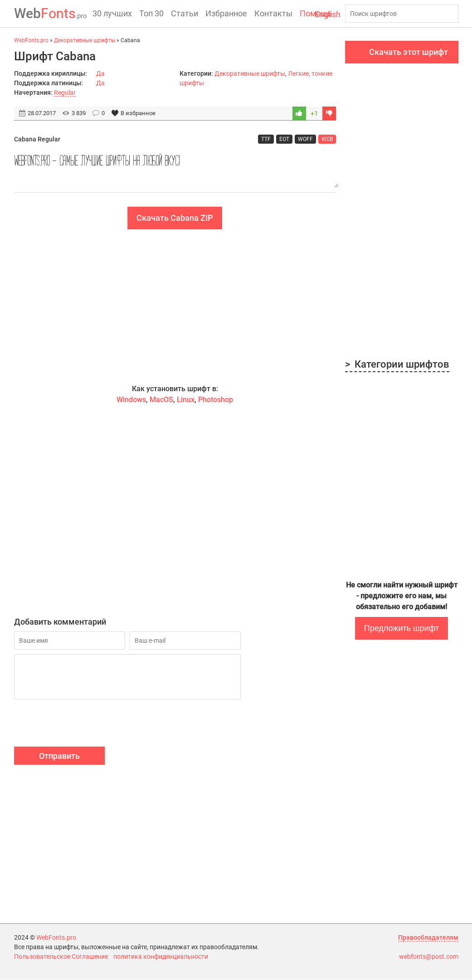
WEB (327, 139)
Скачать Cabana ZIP (175, 218)
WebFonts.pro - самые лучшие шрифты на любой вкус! (175, 168)
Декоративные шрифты (250, 73)
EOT (284, 139)
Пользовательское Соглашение (61, 957)
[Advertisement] (175, 307)
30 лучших (112, 13)
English (328, 14)
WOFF (305, 139)
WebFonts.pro (56, 938)
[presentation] (83, 725)
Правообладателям (428, 938)
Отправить (59, 756)
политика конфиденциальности (161, 957)
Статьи (185, 13)
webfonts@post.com (429, 957)
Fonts (51, 13)
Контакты (273, 13)
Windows (131, 400)
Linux (186, 400)
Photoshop (216, 400)
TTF (266, 139)
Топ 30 (151, 13)
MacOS (161, 400)
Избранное (226, 13)
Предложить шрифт (401, 628)
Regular (65, 92)
